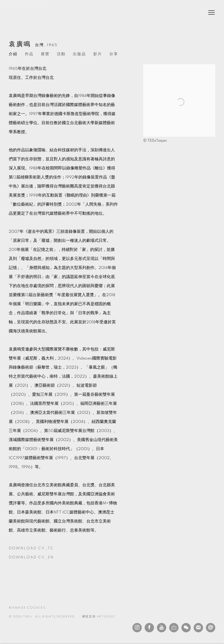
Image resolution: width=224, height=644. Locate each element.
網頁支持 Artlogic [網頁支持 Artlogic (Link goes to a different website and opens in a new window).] (99, 617)
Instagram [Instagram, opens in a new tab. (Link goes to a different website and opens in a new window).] (137, 628)
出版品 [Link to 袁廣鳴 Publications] (79, 54)
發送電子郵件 (211, 628)
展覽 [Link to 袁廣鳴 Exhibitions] (45, 54)
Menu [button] (211, 13)
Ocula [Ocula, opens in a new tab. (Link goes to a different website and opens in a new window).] (174, 628)
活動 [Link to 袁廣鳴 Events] (61, 54)
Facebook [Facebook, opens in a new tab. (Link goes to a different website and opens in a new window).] (149, 628)
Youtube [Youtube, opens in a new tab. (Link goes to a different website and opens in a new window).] (162, 628)
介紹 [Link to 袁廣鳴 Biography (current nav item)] (13, 54)
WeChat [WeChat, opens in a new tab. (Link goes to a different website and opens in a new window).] (186, 628)
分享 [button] (114, 54)
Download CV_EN (42, 559)
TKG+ (23, 13)
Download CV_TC (42, 550)
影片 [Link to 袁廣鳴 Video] (98, 54)
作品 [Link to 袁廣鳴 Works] (29, 54)
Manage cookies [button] (27, 608)
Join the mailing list (198, 628)
